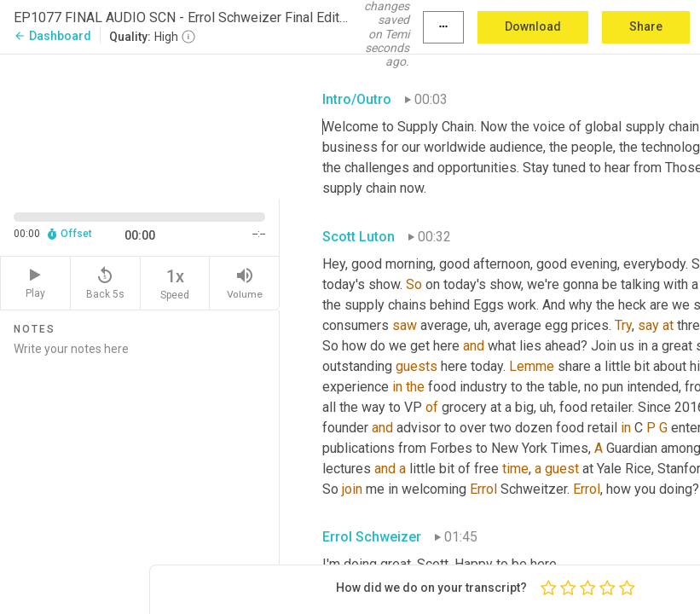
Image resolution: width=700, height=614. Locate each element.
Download (533, 26)
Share (646, 26)
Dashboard (52, 36)
